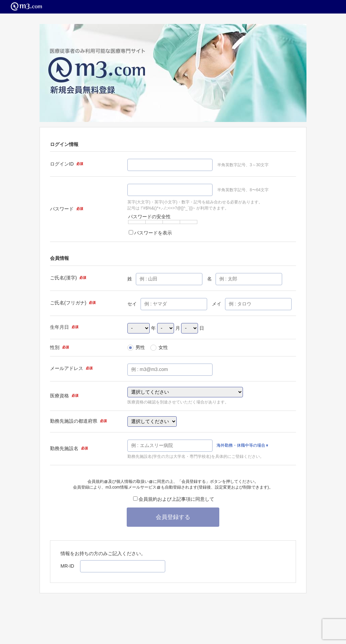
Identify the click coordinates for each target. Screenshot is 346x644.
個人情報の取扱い (134, 481)
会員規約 (97, 481)
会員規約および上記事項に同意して (174, 499)
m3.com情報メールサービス (133, 487)
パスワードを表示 (150, 233)
